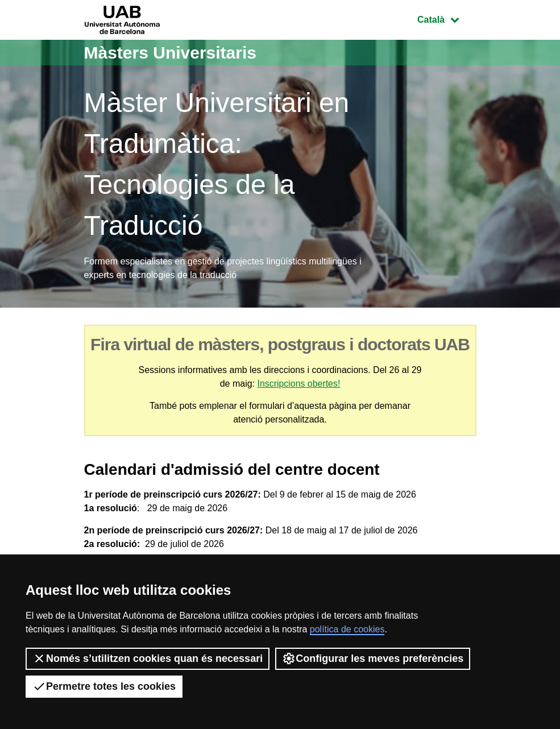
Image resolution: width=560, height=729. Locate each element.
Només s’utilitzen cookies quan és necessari (148, 658)
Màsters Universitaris (171, 53)
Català (446, 18)
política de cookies (347, 629)
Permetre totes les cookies (104, 686)
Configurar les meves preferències (373, 658)
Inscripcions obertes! (299, 384)
